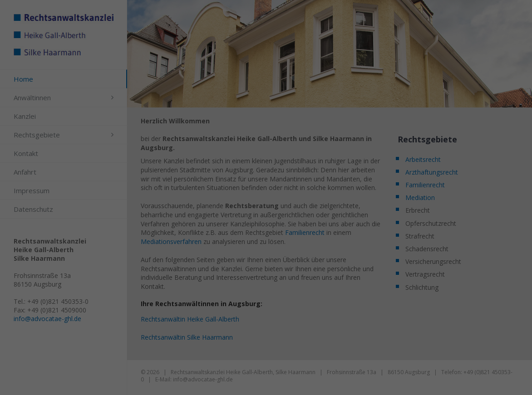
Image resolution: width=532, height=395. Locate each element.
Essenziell (200, 150)
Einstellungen (185, 129)
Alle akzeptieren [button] (266, 181)
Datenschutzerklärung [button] (271, 255)
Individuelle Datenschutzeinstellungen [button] (266, 235)
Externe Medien (318, 150)
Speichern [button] (266, 208)
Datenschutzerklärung (241, 120)
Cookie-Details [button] (221, 255)
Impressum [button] (316, 255)
